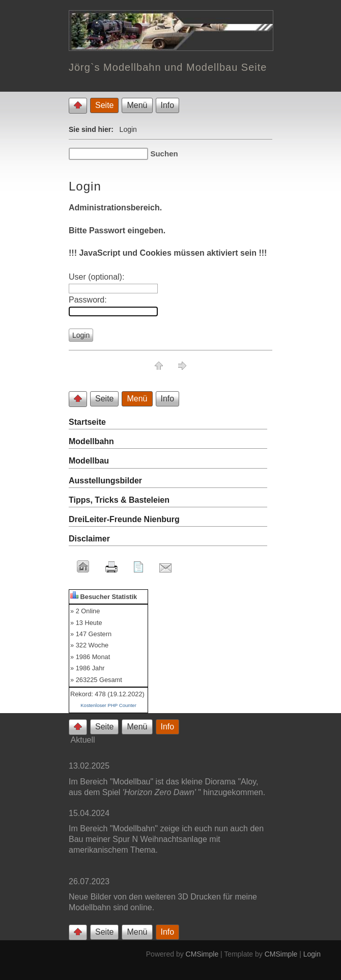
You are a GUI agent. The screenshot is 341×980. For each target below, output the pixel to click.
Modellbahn (91, 441)
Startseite (87, 422)
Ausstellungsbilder (105, 481)
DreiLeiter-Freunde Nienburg (124, 519)
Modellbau (89, 461)
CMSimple (202, 954)
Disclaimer (89, 539)
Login (312, 954)
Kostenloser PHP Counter (108, 705)
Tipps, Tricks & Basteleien (119, 500)
